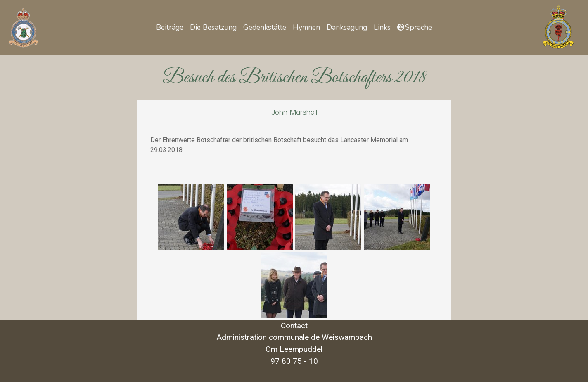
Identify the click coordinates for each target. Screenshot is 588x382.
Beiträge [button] (170, 27)
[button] (415, 27)
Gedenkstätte (265, 27)
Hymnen (306, 27)
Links (382, 27)
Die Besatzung (213, 27)
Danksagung (347, 27)
